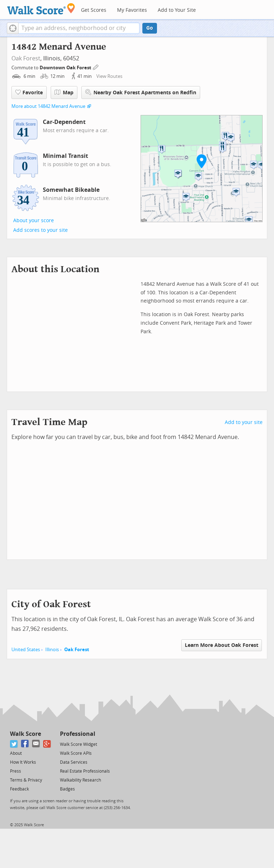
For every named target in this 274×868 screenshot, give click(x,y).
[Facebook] (25, 744)
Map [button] (64, 93)
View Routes (109, 76)
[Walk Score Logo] (41, 9)
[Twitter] (14, 744)
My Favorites (132, 10)
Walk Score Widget (78, 744)
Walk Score (26, 734)
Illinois (52, 650)
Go (150, 28)
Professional (78, 734)
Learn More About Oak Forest (222, 645)
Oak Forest (26, 58)
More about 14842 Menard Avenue (48, 106)
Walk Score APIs (76, 753)
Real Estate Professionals (85, 771)
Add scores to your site (40, 230)
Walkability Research (80, 780)
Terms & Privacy (26, 780)
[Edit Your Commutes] (96, 67)
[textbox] (79, 28)
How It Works (23, 762)
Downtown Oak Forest (66, 68)
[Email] (36, 744)
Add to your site (244, 422)
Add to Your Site (177, 10)
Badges (67, 789)
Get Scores (94, 10)
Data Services (74, 762)
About (16, 753)
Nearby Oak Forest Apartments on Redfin (141, 92)
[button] (13, 28)
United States (26, 650)
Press (16, 771)
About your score (34, 221)
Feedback (19, 789)
